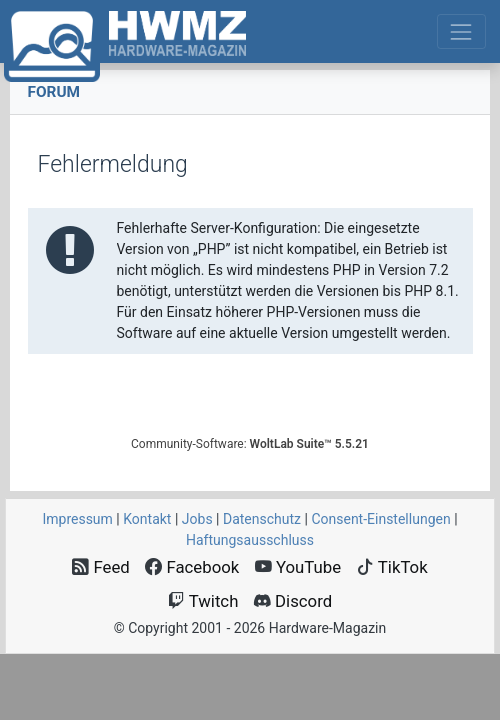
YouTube (298, 567)
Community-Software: (250, 444)
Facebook (192, 567)
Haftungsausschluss (250, 540)
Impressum (77, 519)
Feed (101, 567)
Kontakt (147, 519)
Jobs (197, 519)
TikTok (392, 567)
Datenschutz (262, 519)
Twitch (203, 601)
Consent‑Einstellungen (380, 519)
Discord (293, 601)
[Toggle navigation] (461, 31)
